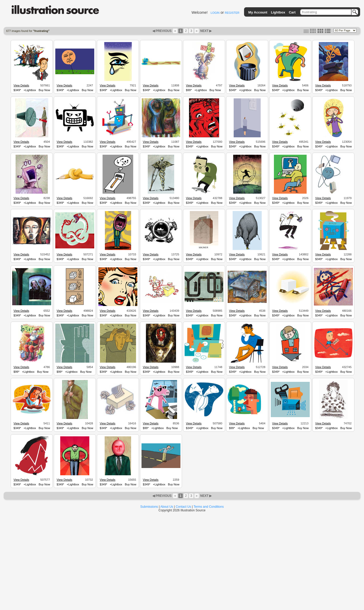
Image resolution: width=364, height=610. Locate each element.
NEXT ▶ (206, 31)
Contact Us (183, 507)
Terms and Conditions (209, 507)
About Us (167, 507)
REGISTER (232, 13)
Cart (292, 12)
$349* (17, 90)
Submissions (149, 507)
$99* (189, 90)
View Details (21, 85)
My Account (258, 12)
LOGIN (215, 13)
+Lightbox (30, 90)
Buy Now (44, 90)
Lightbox (278, 12)
